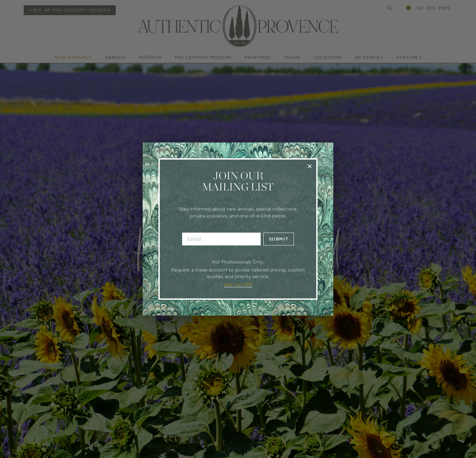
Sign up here (238, 284)
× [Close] (309, 166)
